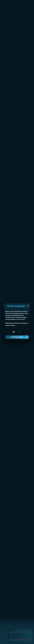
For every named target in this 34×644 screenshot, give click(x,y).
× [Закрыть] (28, 306)
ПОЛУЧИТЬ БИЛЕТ (17, 337)
